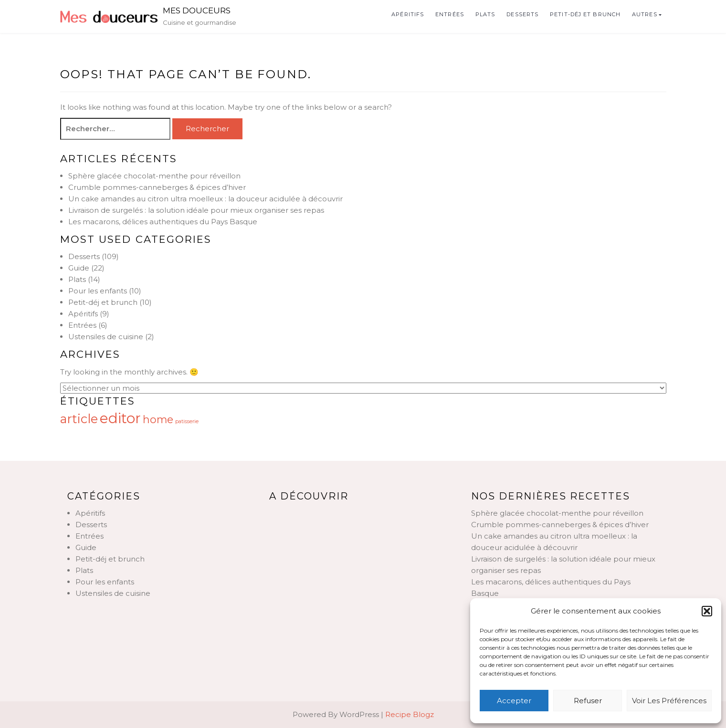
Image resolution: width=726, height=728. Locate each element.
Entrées (450, 14)
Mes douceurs (197, 10)
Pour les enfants (98, 291)
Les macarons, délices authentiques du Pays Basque (163, 222)
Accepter (514, 701)
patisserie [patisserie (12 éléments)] (187, 421)
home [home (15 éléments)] (158, 419)
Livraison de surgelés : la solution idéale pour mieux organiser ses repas (196, 210)
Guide (79, 268)
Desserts (522, 14)
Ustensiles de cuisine (106, 337)
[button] (707, 611)
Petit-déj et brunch (585, 14)
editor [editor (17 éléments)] (120, 418)
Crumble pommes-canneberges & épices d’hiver (157, 187)
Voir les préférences (669, 701)
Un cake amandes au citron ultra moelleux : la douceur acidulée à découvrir (205, 199)
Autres (645, 14)
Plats (485, 14)
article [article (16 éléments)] (79, 419)
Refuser (588, 701)
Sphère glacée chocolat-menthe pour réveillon (154, 176)
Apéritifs (408, 14)
